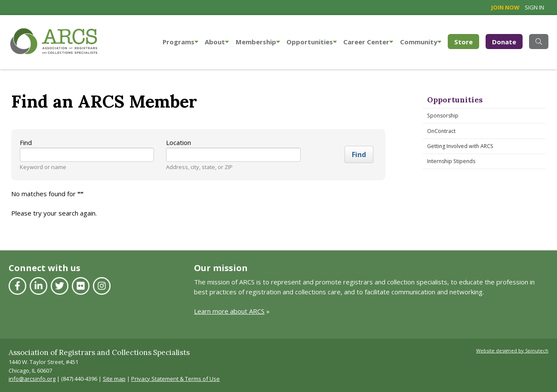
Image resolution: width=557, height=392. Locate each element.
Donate (504, 42)
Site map (114, 379)
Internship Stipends (451, 161)
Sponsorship (443, 116)
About (217, 42)
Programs (180, 42)
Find (26, 142)
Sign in (534, 7)
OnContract (441, 131)
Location (178, 142)
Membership (258, 42)
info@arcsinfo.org (32, 379)
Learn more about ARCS (229, 311)
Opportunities (312, 42)
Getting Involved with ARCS (460, 146)
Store (467, 41)
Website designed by (512, 350)
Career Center (368, 42)
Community (421, 42)
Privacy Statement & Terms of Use (175, 379)
